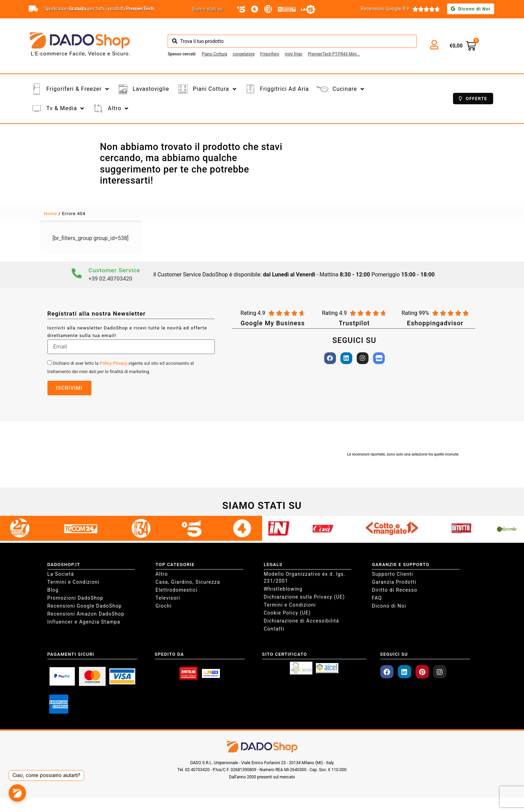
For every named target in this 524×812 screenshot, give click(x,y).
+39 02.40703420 (110, 279)
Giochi (164, 606)
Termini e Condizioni (74, 582)
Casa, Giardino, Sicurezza (188, 582)
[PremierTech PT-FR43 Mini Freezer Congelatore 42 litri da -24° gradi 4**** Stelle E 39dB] (334, 54)
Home (51, 214)
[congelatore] (244, 54)
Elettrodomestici (176, 590)
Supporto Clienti (393, 574)
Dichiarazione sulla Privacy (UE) (304, 597)
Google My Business (273, 323)
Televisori (168, 598)
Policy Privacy (114, 363)
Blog (53, 590)
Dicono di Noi (389, 606)
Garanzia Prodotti (394, 582)
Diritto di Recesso (395, 590)
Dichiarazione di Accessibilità (302, 621)
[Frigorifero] (270, 54)
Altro (162, 574)
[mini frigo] (294, 54)
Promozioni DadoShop (76, 598)
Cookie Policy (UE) (287, 613)
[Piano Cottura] (215, 54)
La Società (61, 574)
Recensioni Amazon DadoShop (86, 614)
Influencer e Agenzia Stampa (84, 622)
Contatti (274, 629)
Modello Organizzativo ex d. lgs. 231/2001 (305, 577)
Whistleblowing (283, 589)
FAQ (377, 598)
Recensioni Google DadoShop (85, 606)
